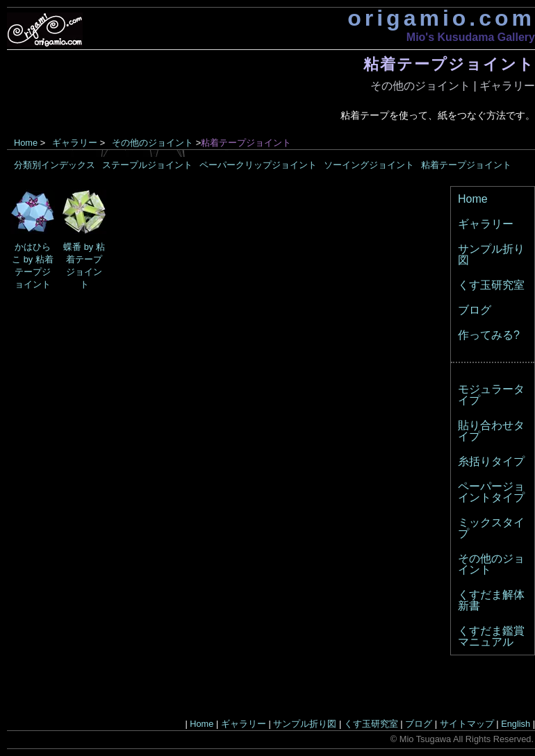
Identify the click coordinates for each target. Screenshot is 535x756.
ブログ (475, 310)
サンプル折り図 (491, 254)
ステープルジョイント (147, 165)
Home (26, 143)
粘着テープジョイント (466, 165)
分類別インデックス (55, 165)
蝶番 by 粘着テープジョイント (84, 259)
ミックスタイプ (491, 528)
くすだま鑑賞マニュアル (491, 636)
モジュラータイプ (491, 395)
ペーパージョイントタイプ (491, 492)
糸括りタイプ (491, 461)
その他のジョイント (420, 86)
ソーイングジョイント (369, 165)
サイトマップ (467, 724)
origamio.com (441, 18)
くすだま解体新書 (491, 600)
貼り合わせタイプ (491, 431)
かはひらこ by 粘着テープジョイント (33, 259)
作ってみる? (489, 335)
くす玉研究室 (491, 285)
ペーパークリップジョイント (258, 165)
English (516, 724)
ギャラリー (507, 86)
